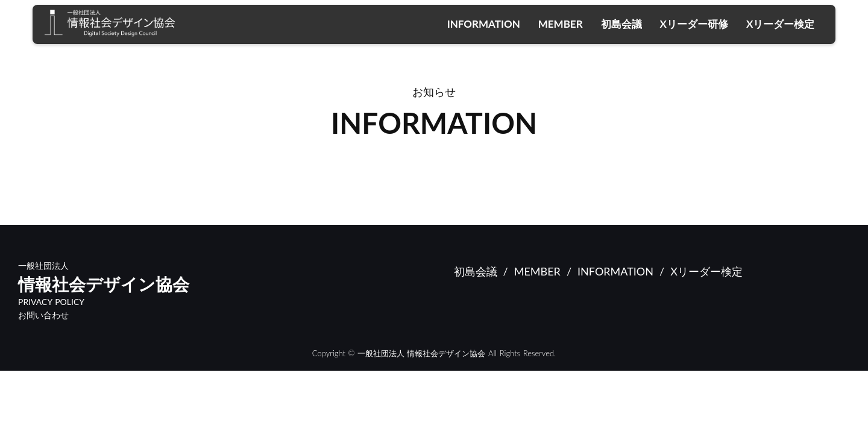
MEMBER (561, 24)
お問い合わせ (43, 315)
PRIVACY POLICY (51, 302)
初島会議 (621, 24)
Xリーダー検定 (780, 24)
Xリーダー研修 (694, 24)
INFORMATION (484, 24)
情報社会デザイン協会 (104, 284)
